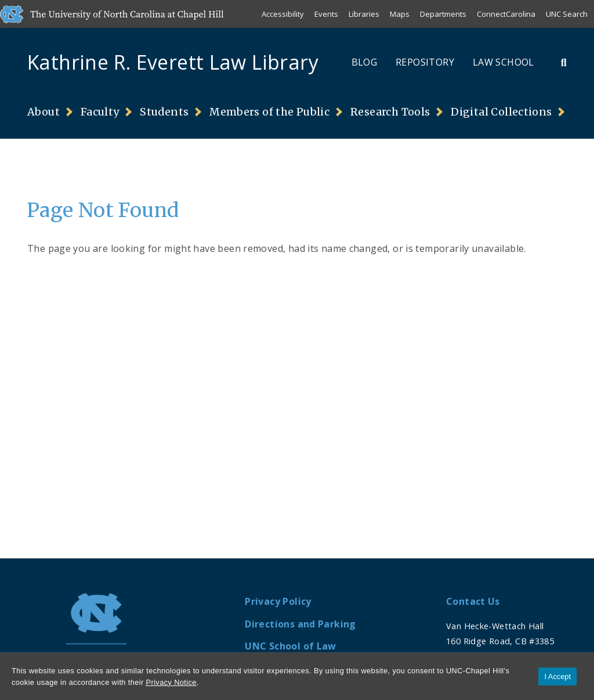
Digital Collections (501, 112)
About (44, 112)
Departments (443, 14)
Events (326, 14)
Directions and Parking (300, 624)
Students (164, 112)
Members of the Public (269, 112)
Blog (365, 62)
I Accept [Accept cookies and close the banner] (557, 676)
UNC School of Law (291, 646)
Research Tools (390, 112)
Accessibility (283, 14)
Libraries (364, 14)
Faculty (100, 112)
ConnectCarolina (506, 14)
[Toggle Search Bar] (564, 62)
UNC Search (567, 14)
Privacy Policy (278, 601)
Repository (425, 62)
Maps (400, 14)
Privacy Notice (171, 682)
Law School (504, 62)
